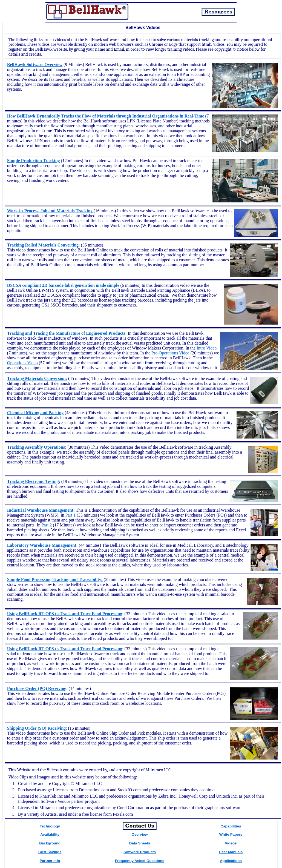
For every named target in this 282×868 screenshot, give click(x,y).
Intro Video (206, 348)
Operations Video (22, 363)
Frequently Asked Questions (140, 861)
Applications (231, 861)
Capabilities (231, 826)
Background (50, 843)
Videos (231, 843)
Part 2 (47, 525)
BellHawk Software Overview (35, 65)
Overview (139, 834)
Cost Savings (50, 852)
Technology (50, 826)
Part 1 (71, 515)
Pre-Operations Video (170, 353)
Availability (50, 834)
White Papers (231, 834)
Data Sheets (140, 843)
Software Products (140, 852)
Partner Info (50, 861)
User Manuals (231, 852)
